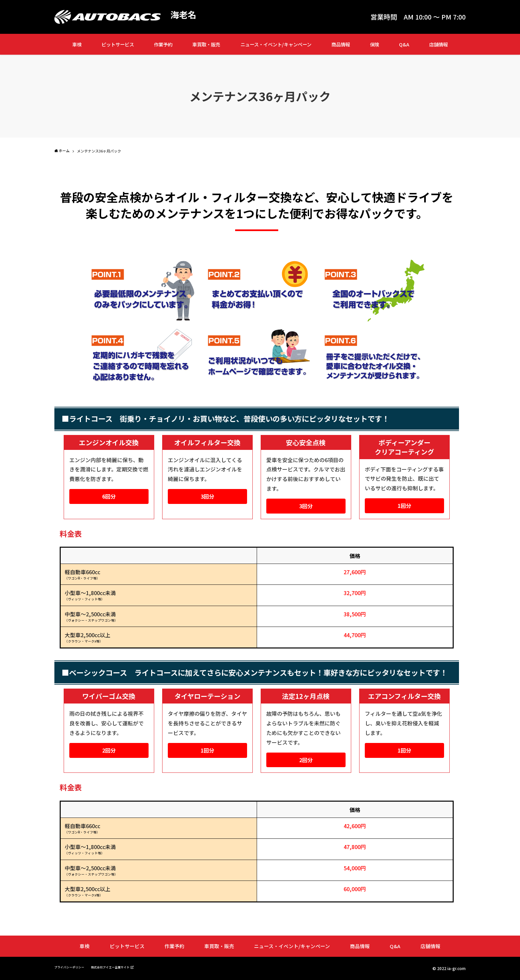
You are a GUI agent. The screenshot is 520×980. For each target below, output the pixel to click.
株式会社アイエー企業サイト (127, 966)
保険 (374, 44)
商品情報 (341, 44)
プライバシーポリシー (74, 967)
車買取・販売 (206, 44)
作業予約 (163, 44)
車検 (77, 44)
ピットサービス (118, 44)
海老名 (185, 15)
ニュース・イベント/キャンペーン (276, 44)
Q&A (404, 44)
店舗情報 (438, 44)
